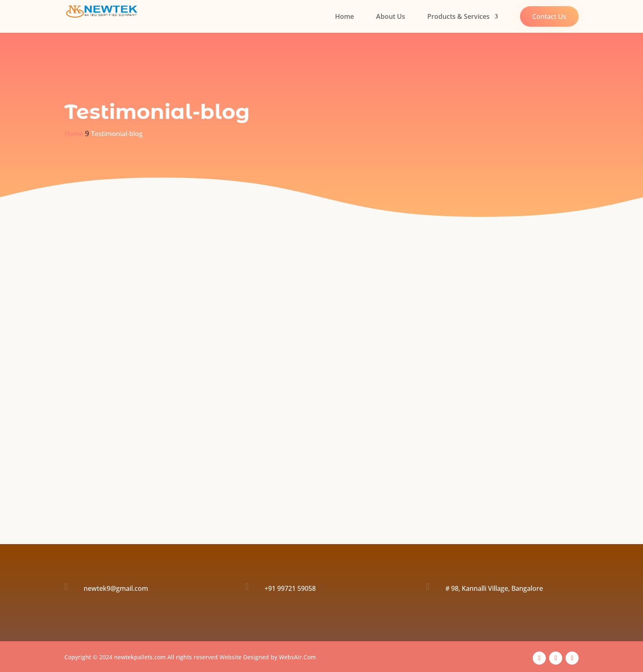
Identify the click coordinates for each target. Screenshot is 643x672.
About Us (391, 17)
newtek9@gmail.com (116, 588)
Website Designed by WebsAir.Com (268, 657)
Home (344, 17)
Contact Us (549, 16)
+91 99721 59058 (290, 588)
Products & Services (458, 17)
